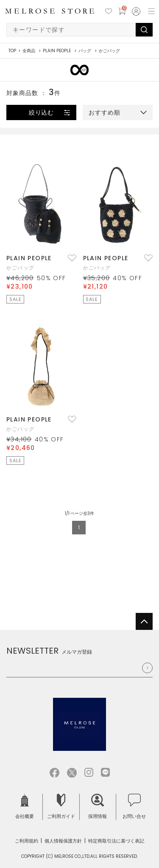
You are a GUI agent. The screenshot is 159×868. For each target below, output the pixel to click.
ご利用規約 (26, 841)
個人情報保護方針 (63, 841)
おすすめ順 (105, 112)
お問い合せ (134, 807)
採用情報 (98, 807)
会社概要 (25, 807)
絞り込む (42, 112)
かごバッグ (20, 268)
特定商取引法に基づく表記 (116, 841)
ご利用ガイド (61, 807)
